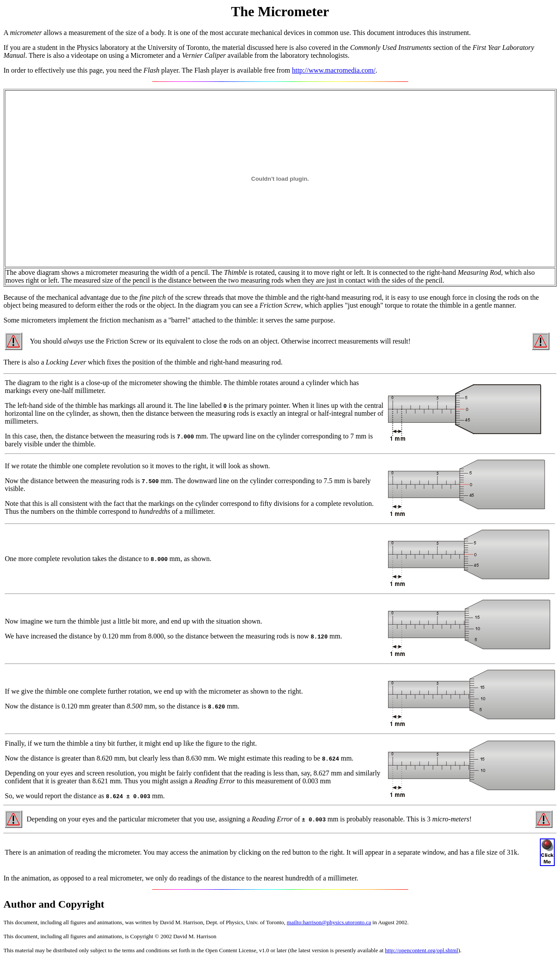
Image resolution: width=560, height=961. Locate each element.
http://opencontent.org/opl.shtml (422, 950)
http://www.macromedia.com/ (334, 70)
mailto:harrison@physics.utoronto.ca (329, 922)
